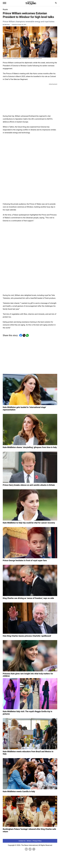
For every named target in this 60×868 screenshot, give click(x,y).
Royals (5, 9)
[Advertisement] (30, 99)
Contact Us (22, 841)
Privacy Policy (37, 841)
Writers (29, 841)
